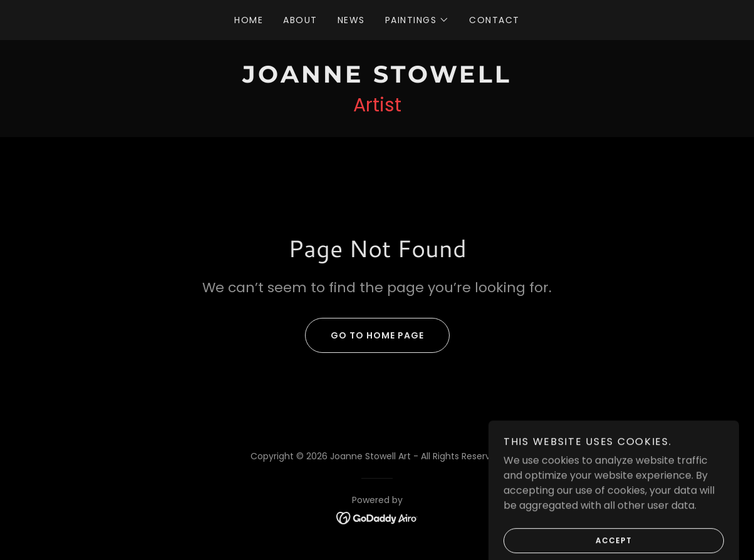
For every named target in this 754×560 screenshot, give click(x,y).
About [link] (300, 20)
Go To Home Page (364, 335)
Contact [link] (494, 20)
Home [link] (249, 20)
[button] (417, 20)
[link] (377, 79)
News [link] (351, 20)
